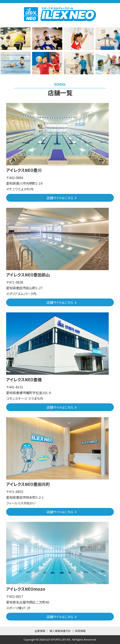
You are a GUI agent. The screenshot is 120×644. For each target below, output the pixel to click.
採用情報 (80, 631)
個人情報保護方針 (60, 631)
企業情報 (40, 631)
